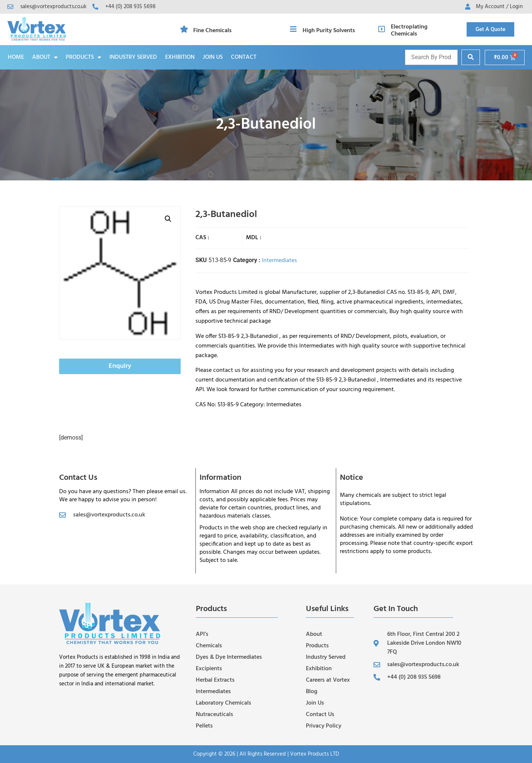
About (45, 57)
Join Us (213, 57)
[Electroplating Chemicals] (382, 29)
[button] (168, 219)
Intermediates (279, 261)
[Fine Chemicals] (184, 29)
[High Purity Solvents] (293, 29)
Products (83, 57)
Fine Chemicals (212, 31)
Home (16, 57)
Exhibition (180, 57)
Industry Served (133, 57)
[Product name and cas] (431, 57)
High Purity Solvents (329, 31)
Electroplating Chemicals (409, 30)
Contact (244, 57)
